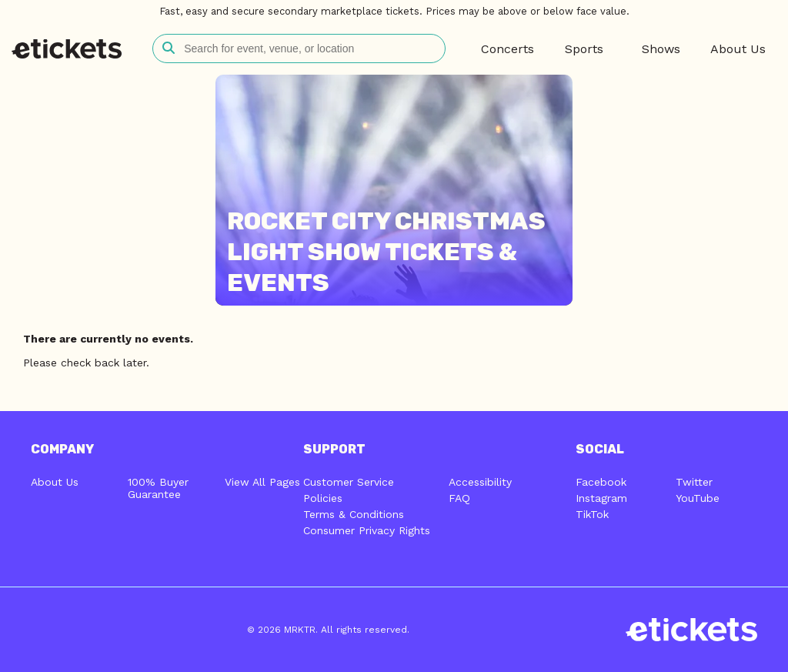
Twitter (694, 482)
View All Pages (262, 482)
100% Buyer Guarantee (158, 488)
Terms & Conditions (354, 514)
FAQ (459, 498)
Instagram (601, 498)
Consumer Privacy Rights (367, 530)
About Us (55, 482)
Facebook (601, 482)
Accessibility (480, 482)
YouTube (698, 498)
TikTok (592, 514)
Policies (323, 498)
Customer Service (349, 482)
